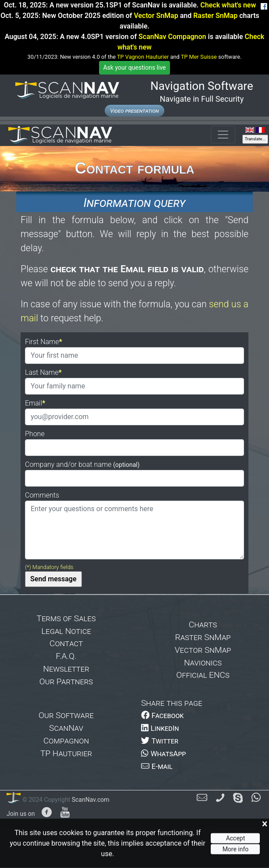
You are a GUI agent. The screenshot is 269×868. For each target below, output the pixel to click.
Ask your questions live (134, 68)
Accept (236, 838)
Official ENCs (203, 675)
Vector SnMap (156, 16)
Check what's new (228, 5)
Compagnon (66, 741)
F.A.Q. (66, 656)
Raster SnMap (215, 16)
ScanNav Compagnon (172, 37)
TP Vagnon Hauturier (143, 57)
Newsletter (66, 669)
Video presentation (134, 111)
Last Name (42, 372)
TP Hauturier (66, 753)
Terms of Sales (66, 618)
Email (34, 403)
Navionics (203, 663)
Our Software (66, 715)
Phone (35, 434)
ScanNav (66, 728)
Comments (42, 495)
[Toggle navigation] (223, 135)
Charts (203, 624)
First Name (42, 342)
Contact (66, 643)
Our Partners (66, 681)
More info (236, 849)
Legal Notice (66, 631)
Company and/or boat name (82, 464)
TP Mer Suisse (199, 57)
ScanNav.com (90, 800)
